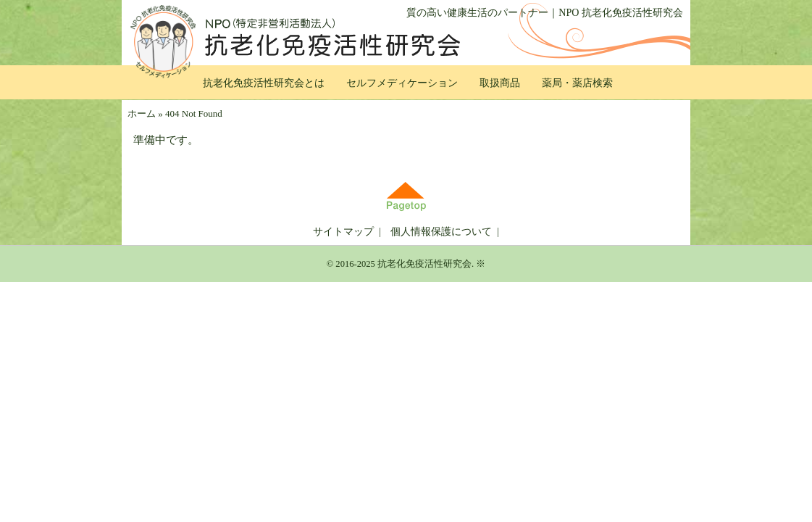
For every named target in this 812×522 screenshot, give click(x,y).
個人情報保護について (441, 232)
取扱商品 (500, 83)
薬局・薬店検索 (577, 83)
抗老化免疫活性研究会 (424, 264)
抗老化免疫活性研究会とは (264, 83)
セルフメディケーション (402, 83)
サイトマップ (343, 232)
